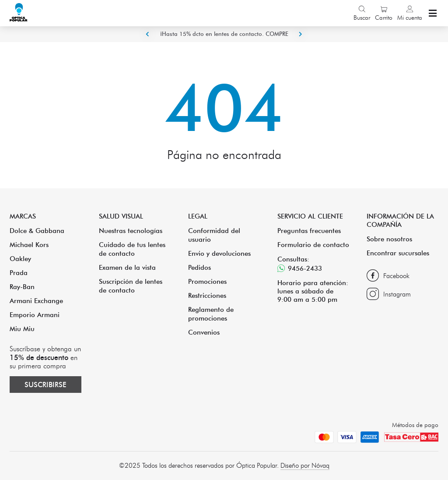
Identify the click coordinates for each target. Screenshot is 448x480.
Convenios (204, 332)
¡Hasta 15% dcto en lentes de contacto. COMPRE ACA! (224, 42)
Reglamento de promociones (211, 314)
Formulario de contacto (313, 245)
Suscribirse (45, 385)
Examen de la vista (127, 267)
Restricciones (207, 295)
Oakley (20, 259)
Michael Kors (29, 245)
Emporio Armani (35, 315)
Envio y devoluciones (219, 253)
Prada (19, 273)
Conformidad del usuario (214, 235)
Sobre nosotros (389, 239)
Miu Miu (22, 329)
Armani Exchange (36, 301)
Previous (147, 34)
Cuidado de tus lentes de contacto (132, 249)
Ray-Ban (22, 287)
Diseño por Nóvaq (305, 466)
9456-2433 (300, 268)
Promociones (207, 281)
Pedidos (199, 267)
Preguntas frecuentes (309, 231)
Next (301, 34)
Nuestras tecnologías (131, 231)
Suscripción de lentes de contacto (131, 286)
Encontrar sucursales (398, 253)
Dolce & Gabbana (37, 231)
